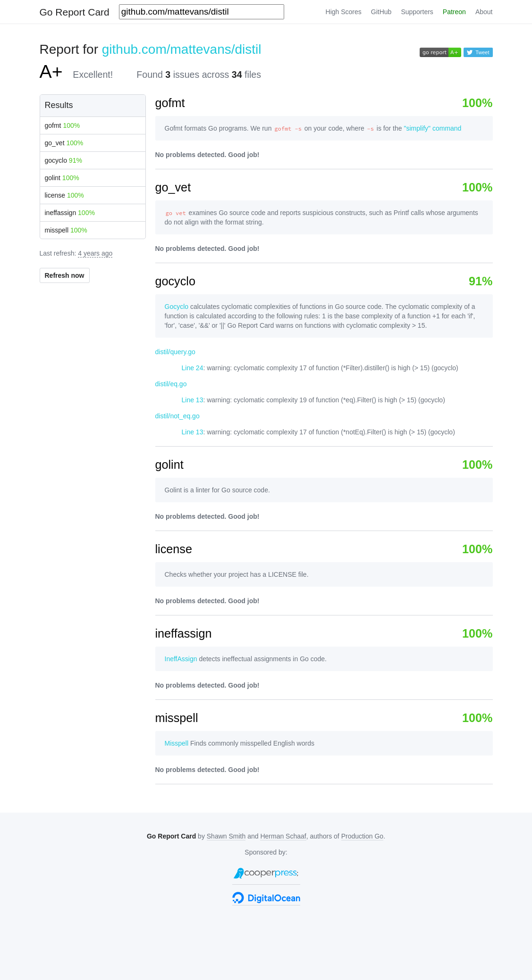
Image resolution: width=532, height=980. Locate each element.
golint (62, 178)
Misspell (177, 743)
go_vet (64, 143)
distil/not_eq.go (177, 416)
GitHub (381, 12)
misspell (66, 230)
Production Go (363, 836)
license (64, 195)
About (484, 12)
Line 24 (193, 368)
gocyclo (63, 160)
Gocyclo (177, 307)
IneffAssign (181, 659)
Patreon (454, 12)
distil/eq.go (171, 384)
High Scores (344, 12)
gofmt (63, 125)
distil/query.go (175, 352)
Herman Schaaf (283, 836)
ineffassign (70, 213)
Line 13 (193, 400)
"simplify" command (432, 128)
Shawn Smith (226, 836)
